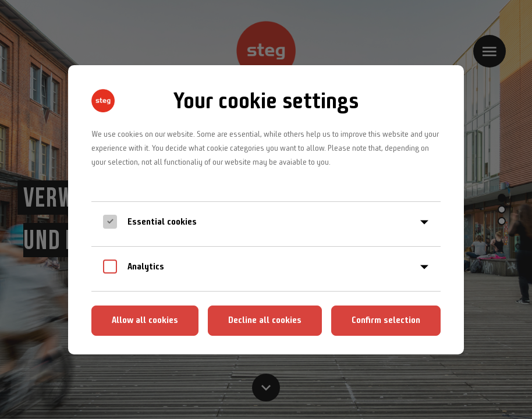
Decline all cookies (265, 320)
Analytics (146, 266)
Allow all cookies (145, 320)
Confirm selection (386, 320)
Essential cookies (162, 221)
